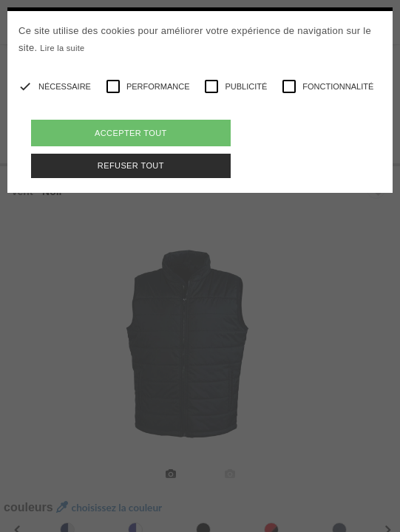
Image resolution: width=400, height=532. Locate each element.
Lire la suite (62, 48)
